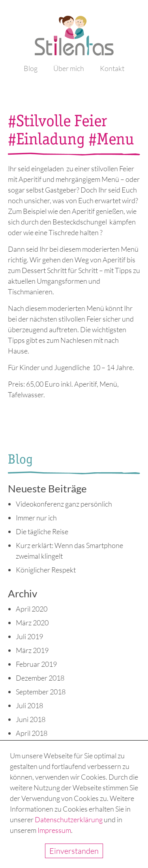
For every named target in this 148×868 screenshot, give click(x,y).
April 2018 (32, 733)
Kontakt (112, 68)
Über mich (69, 68)
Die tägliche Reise (42, 531)
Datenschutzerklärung (69, 819)
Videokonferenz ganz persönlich (64, 504)
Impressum (54, 830)
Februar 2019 (36, 664)
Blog (31, 68)
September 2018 (41, 692)
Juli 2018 (29, 705)
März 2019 (32, 650)
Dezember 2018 (40, 678)
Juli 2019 (29, 636)
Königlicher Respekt (46, 570)
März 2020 (32, 623)
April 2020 (32, 609)
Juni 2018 (31, 719)
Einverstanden (74, 851)
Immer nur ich (36, 518)
